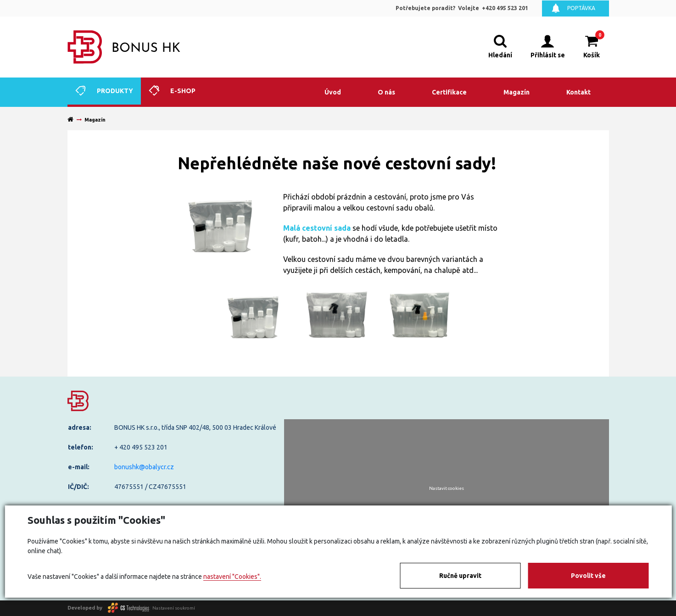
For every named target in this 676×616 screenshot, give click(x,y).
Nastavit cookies (447, 488)
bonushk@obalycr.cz (144, 467)
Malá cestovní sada (317, 228)
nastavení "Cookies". (232, 577)
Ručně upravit (460, 576)
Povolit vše (588, 576)
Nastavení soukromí (174, 608)
